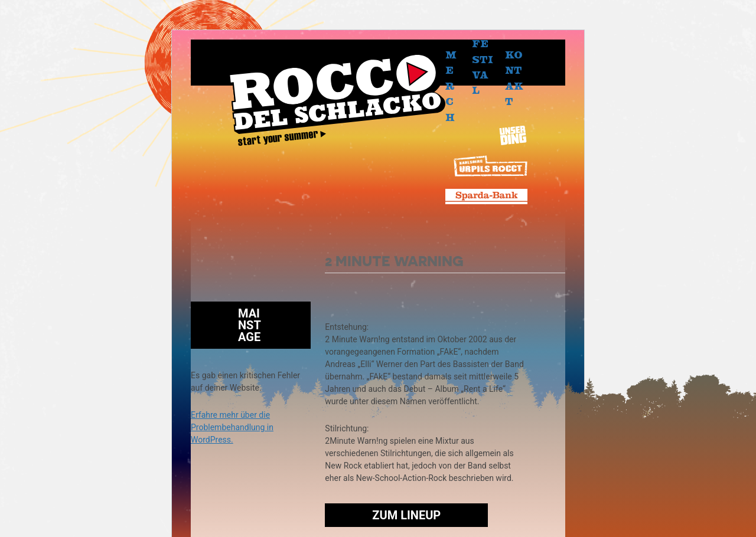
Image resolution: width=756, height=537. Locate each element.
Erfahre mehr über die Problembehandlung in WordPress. (232, 427)
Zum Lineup (406, 515)
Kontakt (514, 78)
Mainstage (250, 325)
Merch (451, 86)
